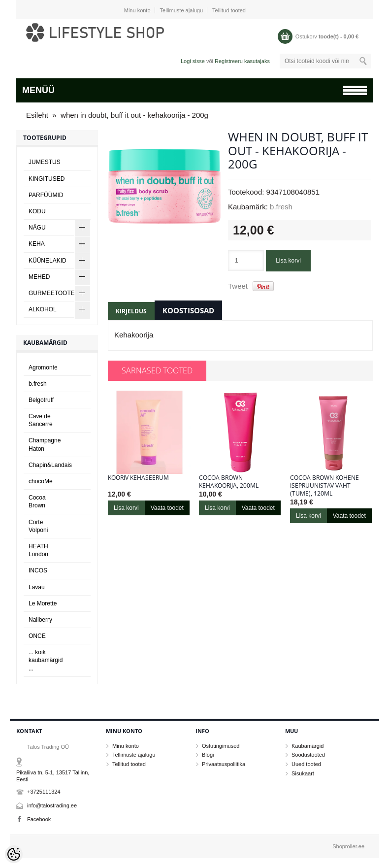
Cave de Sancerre (41, 420)
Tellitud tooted (229, 10)
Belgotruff (41, 400)
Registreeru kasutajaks (242, 61)
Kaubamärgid (308, 746)
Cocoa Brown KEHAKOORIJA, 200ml (229, 482)
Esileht (37, 115)
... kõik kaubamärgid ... (46, 660)
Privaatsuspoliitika (224, 764)
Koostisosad (188, 310)
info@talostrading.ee (52, 805)
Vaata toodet (167, 508)
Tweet (238, 286)
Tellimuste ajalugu (181, 10)
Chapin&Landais (50, 465)
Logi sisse (193, 61)
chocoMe (41, 481)
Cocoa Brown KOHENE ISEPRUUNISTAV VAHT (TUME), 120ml (324, 486)
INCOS (38, 570)
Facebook (39, 819)
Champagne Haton (45, 444)
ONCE (37, 636)
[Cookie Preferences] (14, 854)
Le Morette (43, 603)
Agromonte (43, 367)
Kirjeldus (131, 311)
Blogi (208, 755)
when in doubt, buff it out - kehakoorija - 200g (134, 115)
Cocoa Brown (37, 501)
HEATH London (38, 550)
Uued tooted (306, 764)
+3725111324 (44, 792)
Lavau (37, 587)
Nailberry (40, 620)
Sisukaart (303, 773)
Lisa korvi (288, 261)
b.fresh (281, 207)
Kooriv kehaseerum (138, 478)
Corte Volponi (38, 526)
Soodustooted (308, 755)
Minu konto (137, 10)
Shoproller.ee (348, 846)
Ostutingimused (221, 746)
